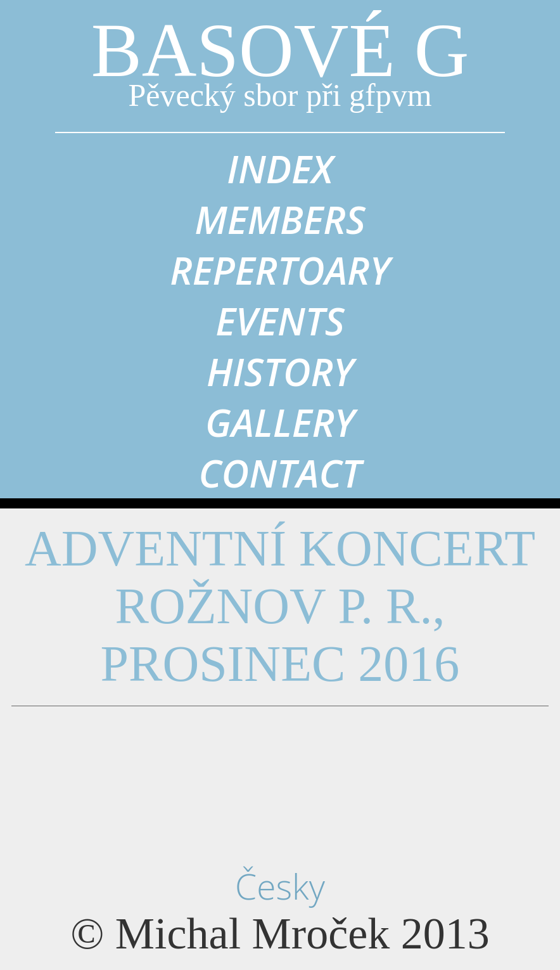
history (280, 372)
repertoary (280, 270)
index (280, 169)
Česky (280, 886)
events (280, 321)
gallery (280, 422)
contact (280, 473)
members (280, 219)
